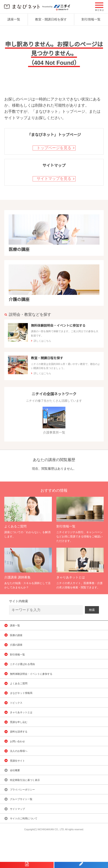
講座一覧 (14, 19)
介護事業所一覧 (54, 430)
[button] (99, 7)
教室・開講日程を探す (51, 19)
